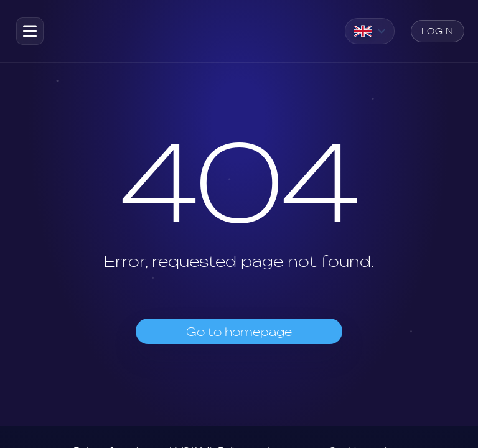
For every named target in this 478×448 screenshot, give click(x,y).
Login (438, 31)
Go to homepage (239, 332)
